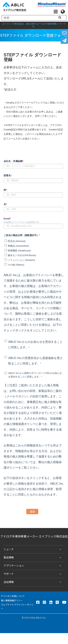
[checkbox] (33, 252)
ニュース (33, 549)
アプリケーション (33, 566)
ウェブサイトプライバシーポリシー (17, 607)
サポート (33, 574)
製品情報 (33, 558)
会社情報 (33, 582)
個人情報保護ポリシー (12, 601)
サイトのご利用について (13, 596)
